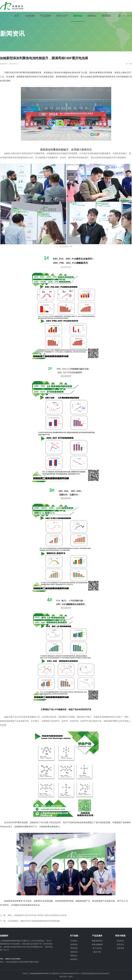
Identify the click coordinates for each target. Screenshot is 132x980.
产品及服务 (45, 16)
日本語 (129, 16)
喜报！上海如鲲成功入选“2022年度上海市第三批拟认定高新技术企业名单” (37, 915)
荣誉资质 (74, 948)
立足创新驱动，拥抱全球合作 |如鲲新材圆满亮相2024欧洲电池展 (34, 921)
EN (121, 16)
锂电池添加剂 (97, 941)
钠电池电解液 (97, 944)
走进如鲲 (30, 16)
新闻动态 (78, 16)
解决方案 (97, 952)
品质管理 (120, 948)
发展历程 (74, 944)
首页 (16, 16)
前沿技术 (120, 941)
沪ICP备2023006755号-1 (70, 973)
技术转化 (120, 944)
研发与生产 (62, 16)
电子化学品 (97, 948)
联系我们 (106, 16)
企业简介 (74, 941)
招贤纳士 (92, 16)
